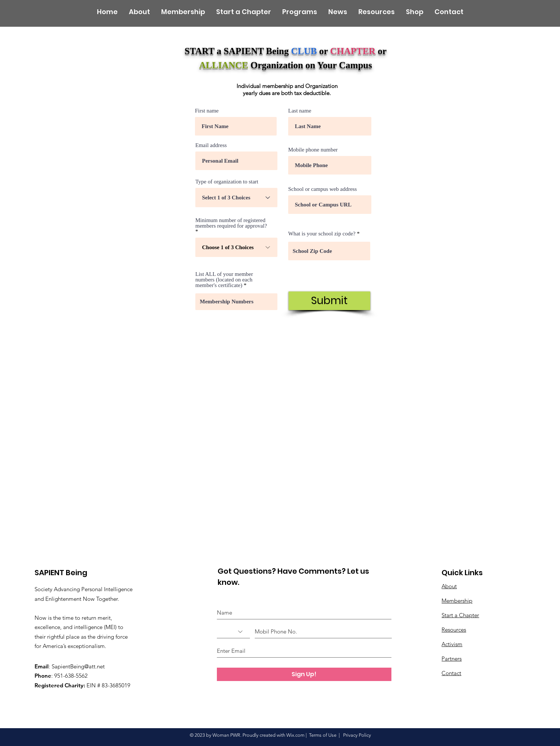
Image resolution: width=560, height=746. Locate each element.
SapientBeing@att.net (78, 666)
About (449, 586)
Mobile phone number (313, 150)
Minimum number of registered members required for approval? (231, 223)
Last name (300, 111)
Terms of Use (323, 735)
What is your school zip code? (322, 234)
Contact (451, 673)
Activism (452, 644)
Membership (457, 601)
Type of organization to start (227, 182)
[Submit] (329, 301)
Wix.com (295, 735)
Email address (211, 145)
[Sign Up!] (304, 674)
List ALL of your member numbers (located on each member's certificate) (224, 280)
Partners (452, 659)
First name (207, 111)
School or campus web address (323, 189)
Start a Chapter (460, 615)
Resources (454, 630)
